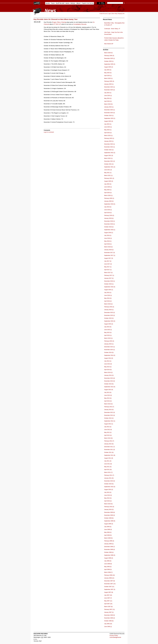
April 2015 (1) (108, 335)
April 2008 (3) (108, 569)
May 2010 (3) (108, 498)
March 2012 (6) (108, 438)
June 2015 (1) (108, 330)
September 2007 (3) (110, 589)
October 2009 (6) (109, 518)
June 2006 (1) (108, 627)
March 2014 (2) (108, 372)
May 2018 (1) (108, 241)
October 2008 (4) (109, 552)
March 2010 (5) (108, 504)
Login (109, 14)
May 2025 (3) (108, 73)
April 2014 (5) (108, 370)
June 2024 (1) (108, 96)
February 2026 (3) (109, 56)
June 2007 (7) (108, 598)
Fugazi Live (87, 3)
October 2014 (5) (109, 352)
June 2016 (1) (108, 295)
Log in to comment (49, 132)
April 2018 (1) (108, 244)
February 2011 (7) (109, 475)
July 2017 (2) (108, 261)
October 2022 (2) (109, 150)
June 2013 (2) (108, 395)
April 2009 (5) (108, 535)
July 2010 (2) (108, 492)
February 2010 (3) (109, 507)
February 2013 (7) (109, 407)
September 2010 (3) (110, 487)
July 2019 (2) (108, 207)
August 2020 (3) (109, 181)
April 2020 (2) (108, 193)
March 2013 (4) (108, 404)
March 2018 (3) (108, 247)
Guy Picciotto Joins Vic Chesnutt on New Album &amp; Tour (56, 19)
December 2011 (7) (110, 447)
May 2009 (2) (108, 532)
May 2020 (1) (108, 190)
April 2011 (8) (108, 470)
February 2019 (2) (109, 215)
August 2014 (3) (109, 358)
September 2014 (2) (110, 355)
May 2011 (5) (108, 467)
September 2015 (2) (110, 321)
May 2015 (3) (108, 333)
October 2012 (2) (109, 418)
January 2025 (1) (109, 84)
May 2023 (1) (108, 130)
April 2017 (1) (108, 270)
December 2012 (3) (110, 412)
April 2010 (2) (108, 501)
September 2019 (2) (110, 204)
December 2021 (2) (110, 161)
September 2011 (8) (110, 455)
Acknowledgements (115, 637)
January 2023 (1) (109, 141)
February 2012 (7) (109, 441)
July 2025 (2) (108, 70)
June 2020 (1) (108, 187)
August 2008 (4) (109, 558)
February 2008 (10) (110, 575)
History (73, 3)
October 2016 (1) (109, 284)
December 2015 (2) (110, 313)
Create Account (103, 14)
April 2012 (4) (108, 435)
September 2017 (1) (110, 255)
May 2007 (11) (108, 601)
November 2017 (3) (110, 253)
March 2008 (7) (108, 572)
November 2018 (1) (110, 224)
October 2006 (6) (109, 621)
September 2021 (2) (110, 167)
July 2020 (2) (108, 184)
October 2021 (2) (109, 164)
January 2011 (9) (109, 478)
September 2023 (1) (110, 118)
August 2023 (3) (109, 121)
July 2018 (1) (108, 235)
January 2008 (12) (109, 578)
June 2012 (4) (108, 430)
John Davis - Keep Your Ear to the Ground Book (114, 33)
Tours (53, 3)
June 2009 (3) (108, 529)
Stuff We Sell (60, 3)
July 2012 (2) (108, 427)
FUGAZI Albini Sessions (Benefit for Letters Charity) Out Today (114, 39)
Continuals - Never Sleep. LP (112, 29)
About (78, 3)
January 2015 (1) (109, 344)
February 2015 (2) (109, 341)
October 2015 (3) (109, 318)
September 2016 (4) (110, 287)
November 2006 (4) (110, 618)
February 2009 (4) (109, 541)
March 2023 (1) (108, 136)
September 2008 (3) (110, 555)
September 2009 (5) (110, 521)
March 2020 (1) (108, 195)
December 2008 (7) (110, 547)
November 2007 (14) (110, 584)
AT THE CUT (57, 24)
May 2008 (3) (108, 567)
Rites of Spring (61, 22)
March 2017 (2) (108, 273)
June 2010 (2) (108, 495)
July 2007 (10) (108, 595)
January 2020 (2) (109, 201)
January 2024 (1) (109, 107)
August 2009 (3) (109, 524)
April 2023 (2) (108, 133)
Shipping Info (121, 14)
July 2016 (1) (108, 293)
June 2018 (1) (108, 238)
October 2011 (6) (109, 452)
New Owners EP (109, 44)
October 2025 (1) (109, 61)
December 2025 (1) (110, 58)
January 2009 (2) (109, 544)
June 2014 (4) (108, 364)
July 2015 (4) (108, 327)
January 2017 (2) (109, 278)
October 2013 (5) (109, 384)
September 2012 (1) (110, 421)
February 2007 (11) (110, 609)
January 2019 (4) (109, 218)
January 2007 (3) (109, 612)
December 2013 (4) (110, 378)
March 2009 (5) (108, 538)
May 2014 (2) (108, 367)
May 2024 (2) (108, 98)
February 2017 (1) (109, 275)
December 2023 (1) (110, 110)
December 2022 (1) (110, 144)
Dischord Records (37, 3)
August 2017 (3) (109, 258)
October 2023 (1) (109, 116)
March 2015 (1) (108, 338)
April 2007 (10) (108, 604)
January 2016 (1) (109, 310)
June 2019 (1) (108, 210)
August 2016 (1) (109, 290)
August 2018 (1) (109, 233)
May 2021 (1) (108, 173)
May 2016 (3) (108, 298)
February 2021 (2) (109, 178)
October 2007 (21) (109, 587)
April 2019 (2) (108, 213)
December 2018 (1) (110, 221)
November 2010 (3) (110, 481)
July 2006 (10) (108, 624)
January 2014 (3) (109, 375)
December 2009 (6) (110, 512)
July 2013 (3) (108, 392)
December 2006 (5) (110, 615)
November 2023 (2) (110, 113)
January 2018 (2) (109, 250)
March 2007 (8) (108, 607)
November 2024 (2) (110, 90)
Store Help (114, 14)
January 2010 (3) (109, 510)
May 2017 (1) (108, 267)
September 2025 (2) (110, 64)
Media (67, 3)
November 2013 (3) (110, 381)
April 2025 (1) (108, 76)
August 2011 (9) (109, 458)
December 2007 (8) (110, 581)
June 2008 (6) (108, 564)
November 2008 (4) (110, 549)
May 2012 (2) (108, 432)
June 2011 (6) (108, 464)
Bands (48, 3)
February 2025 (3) (109, 81)
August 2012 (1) (109, 424)
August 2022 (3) (109, 155)
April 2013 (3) (108, 401)
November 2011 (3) (110, 450)
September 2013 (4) (110, 387)
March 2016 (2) (108, 304)
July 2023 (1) (108, 124)
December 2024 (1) (110, 87)
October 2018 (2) (109, 227)
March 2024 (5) (108, 104)
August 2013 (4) (109, 390)
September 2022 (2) (110, 153)
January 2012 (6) (109, 444)
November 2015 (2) (110, 315)
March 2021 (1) (108, 175)
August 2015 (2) (109, 324)
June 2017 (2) (108, 264)
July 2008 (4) (108, 561)
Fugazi (54, 22)
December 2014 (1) (110, 347)
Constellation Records (80, 24)
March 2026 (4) (108, 53)
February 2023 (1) (109, 138)
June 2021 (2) (108, 170)
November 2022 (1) (110, 147)
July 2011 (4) (108, 461)
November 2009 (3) (110, 515)
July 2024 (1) (108, 93)
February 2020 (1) (109, 198)
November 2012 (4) (110, 415)
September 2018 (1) (110, 230)
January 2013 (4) (109, 410)
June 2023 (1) (108, 127)
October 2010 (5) (109, 484)
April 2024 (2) (108, 101)
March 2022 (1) (108, 158)
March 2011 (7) (108, 472)
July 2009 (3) (108, 527)
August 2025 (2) (109, 67)
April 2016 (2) (108, 301)
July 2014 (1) (108, 361)
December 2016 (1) (110, 281)
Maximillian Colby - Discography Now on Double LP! (114, 24)
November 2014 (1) (110, 350)
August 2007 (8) (109, 592)
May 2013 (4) (108, 398)
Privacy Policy (114, 635)
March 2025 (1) (108, 78)
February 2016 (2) (109, 307)
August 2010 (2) (109, 490)
